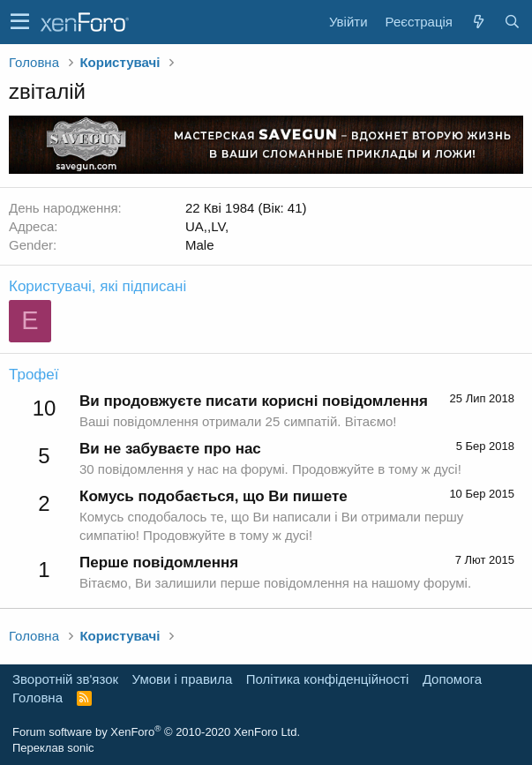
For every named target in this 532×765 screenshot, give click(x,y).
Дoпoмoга (452, 679)
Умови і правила (183, 679)
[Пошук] (512, 22)
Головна (37, 697)
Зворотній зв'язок (65, 679)
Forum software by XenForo (156, 732)
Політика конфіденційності (328, 679)
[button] (20, 22)
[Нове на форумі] (478, 22)
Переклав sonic (53, 748)
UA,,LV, (207, 226)
